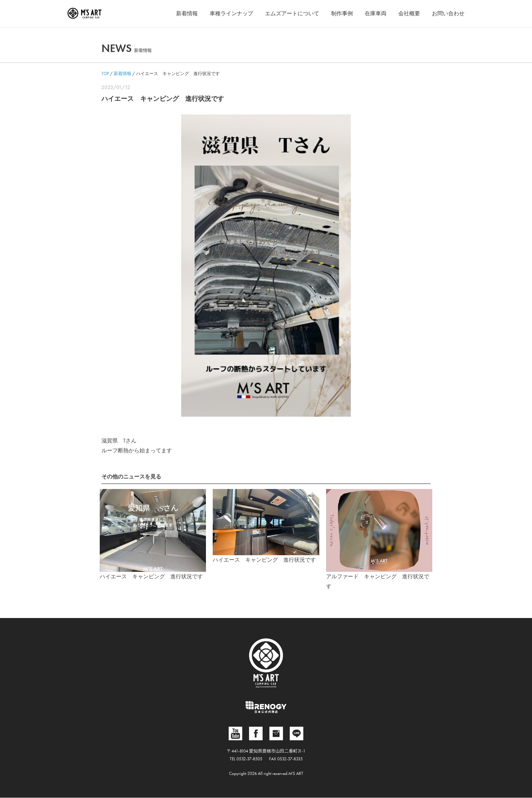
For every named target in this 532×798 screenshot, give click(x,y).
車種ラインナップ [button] (231, 13)
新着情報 (187, 13)
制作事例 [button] (342, 13)
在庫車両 (376, 13)
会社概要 (409, 13)
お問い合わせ (448, 13)
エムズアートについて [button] (292, 13)
